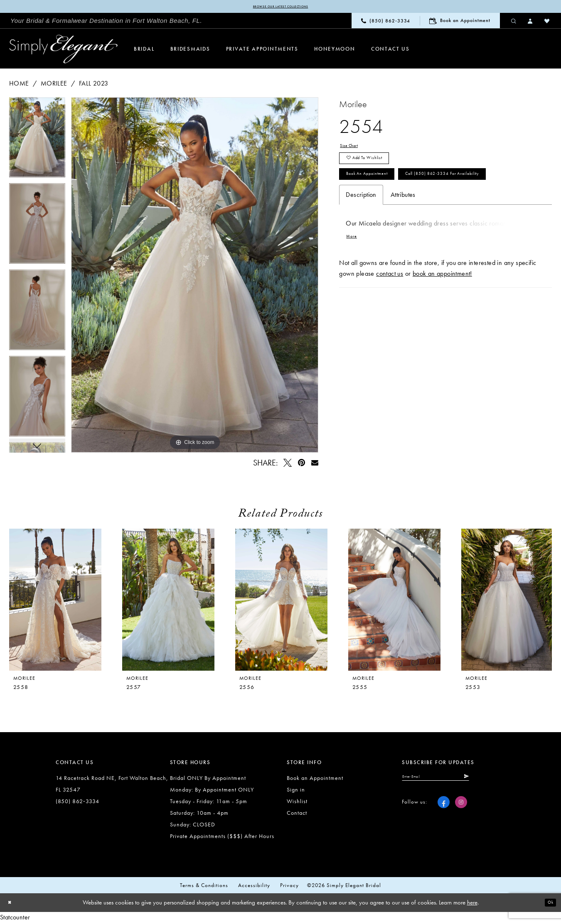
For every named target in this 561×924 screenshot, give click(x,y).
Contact (297, 815)
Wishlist (297, 803)
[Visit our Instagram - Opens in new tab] (461, 809)
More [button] (354, 286)
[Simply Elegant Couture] (64, 51)
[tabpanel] (37, 142)
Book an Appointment (382, 193)
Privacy (289, 887)
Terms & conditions (204, 887)
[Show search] (514, 22)
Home (19, 85)
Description (361, 241)
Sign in (296, 792)
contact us (390, 324)
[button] (531, 22)
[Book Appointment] (460, 23)
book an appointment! (442, 324)
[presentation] (168, 602)
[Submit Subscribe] (501, 781)
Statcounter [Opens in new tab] (15, 919)
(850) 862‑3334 (78, 803)
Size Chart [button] (354, 149)
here (472, 904)
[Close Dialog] (12, 905)
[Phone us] (386, 23)
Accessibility (254, 887)
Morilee (54, 85)
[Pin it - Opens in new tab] (301, 464)
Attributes (403, 241)
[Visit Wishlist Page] (547, 22)
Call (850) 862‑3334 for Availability (406, 217)
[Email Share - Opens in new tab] (315, 464)
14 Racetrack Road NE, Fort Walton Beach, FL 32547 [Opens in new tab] (112, 786)
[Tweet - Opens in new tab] (288, 464)
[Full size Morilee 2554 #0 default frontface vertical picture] (195, 277)
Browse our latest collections (280, 7)
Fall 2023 (94, 85)
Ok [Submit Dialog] (547, 904)
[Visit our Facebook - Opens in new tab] (444, 809)
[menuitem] (106, 23)
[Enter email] (454, 781)
